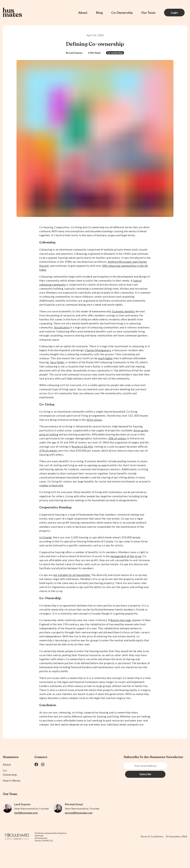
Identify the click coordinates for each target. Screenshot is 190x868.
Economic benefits (124, 311)
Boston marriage (121, 620)
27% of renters (48, 451)
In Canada (45, 537)
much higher (105, 358)
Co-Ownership (122, 13)
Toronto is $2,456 (82, 447)
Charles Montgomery (98, 350)
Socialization (62, 327)
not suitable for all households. (72, 575)
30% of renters (117, 438)
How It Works (12, 780)
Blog (99, 13)
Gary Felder (57, 362)
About (83, 13)
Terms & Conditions (152, 836)
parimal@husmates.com (79, 813)
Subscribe (176, 766)
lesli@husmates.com (26, 813)
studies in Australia (51, 485)
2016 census (94, 420)
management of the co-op (126, 556)
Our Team (148, 13)
